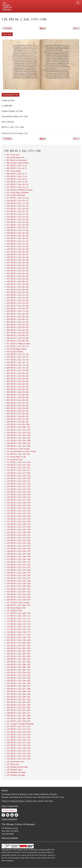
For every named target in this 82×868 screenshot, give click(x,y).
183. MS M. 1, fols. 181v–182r (19, 646)
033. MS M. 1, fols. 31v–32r (18, 241)
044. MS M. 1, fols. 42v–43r (18, 271)
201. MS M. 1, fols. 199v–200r (19, 694)
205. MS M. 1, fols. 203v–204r (19, 705)
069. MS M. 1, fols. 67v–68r (18, 338)
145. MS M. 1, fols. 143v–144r (19, 543)
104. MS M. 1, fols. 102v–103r (19, 433)
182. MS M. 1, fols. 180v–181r (19, 643)
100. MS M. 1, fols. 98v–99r (18, 422)
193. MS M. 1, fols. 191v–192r (19, 672)
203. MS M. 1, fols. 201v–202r (19, 699)
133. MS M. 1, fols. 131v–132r (19, 511)
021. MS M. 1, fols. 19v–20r (18, 209)
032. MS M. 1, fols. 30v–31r (18, 238)
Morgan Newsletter (9, 810)
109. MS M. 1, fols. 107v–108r (19, 446)
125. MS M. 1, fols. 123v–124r (19, 489)
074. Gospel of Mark (15, 352)
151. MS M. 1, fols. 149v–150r (19, 559)
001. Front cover (13, 155)
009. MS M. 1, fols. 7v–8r (17, 176)
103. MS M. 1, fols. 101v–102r (19, 430)
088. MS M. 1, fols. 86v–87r (18, 389)
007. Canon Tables (14, 171)
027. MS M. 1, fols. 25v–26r (18, 225)
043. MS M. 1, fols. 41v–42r (18, 268)
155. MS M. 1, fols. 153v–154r (19, 570)
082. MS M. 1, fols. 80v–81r (18, 373)
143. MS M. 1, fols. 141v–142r (19, 538)
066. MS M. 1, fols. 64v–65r (18, 330)
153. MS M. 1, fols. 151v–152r (19, 565)
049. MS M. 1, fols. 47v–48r (18, 284)
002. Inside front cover (15, 157)
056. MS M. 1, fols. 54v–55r (18, 303)
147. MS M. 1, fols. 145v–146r (19, 549)
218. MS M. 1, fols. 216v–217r (19, 740)
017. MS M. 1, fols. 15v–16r (18, 198)
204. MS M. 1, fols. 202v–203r (19, 702)
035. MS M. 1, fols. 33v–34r (18, 246)
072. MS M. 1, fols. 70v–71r (18, 346)
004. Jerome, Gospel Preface (18, 163)
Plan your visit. (16, 14)
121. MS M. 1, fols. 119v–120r (19, 478)
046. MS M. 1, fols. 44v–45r (18, 276)
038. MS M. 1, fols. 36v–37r (18, 255)
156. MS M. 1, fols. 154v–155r (19, 573)
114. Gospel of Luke (14, 460)
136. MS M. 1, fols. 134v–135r (19, 519)
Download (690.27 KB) (11, 95)
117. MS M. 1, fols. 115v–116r (18, 468)
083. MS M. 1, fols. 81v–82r (18, 376)
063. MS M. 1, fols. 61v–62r (18, 322)
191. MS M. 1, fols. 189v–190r (19, 667)
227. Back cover (13, 764)
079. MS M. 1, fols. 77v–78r (18, 365)
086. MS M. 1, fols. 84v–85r (18, 384)
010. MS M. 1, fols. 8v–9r (17, 179)
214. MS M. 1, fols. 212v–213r (19, 729)
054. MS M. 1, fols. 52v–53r (18, 298)
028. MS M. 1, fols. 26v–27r (18, 228)
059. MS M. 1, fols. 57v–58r (18, 311)
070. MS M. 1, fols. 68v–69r (18, 341)
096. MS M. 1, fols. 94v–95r (18, 411)
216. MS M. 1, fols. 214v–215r (19, 735)
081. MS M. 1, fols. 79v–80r (18, 370)
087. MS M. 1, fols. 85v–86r (18, 387)
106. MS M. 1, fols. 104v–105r (19, 438)
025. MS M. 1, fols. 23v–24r (18, 219)
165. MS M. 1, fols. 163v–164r (19, 597)
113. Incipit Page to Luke (16, 457)
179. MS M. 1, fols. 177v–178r (19, 635)
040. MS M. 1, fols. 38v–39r (18, 260)
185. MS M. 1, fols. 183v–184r (19, 651)
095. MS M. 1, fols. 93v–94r (18, 408)
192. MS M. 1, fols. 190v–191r (19, 670)
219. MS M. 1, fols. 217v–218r (19, 743)
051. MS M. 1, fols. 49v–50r (18, 290)
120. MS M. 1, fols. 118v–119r (18, 476)
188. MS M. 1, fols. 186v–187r (19, 659)
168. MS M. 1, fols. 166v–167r (19, 605)
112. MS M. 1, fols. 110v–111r (18, 454)
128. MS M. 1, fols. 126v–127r (19, 497)
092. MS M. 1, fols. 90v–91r (18, 400)
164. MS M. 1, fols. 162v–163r (19, 594)
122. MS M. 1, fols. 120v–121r (19, 481)
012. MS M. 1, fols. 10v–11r (18, 184)
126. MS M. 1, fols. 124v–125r (19, 492)
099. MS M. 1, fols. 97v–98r (18, 419)
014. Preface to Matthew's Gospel (20, 190)
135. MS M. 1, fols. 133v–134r (19, 516)
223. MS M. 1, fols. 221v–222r (19, 753)
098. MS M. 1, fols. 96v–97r (18, 416)
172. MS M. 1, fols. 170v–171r (19, 616)
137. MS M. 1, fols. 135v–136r (19, 522)
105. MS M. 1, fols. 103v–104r (19, 435)
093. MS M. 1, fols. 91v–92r (18, 403)
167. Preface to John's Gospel (18, 602)
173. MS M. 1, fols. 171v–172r (19, 619)
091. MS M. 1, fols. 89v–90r (18, 397)
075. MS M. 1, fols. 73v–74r (18, 354)
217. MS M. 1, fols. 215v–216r (19, 737)
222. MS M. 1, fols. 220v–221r (19, 751)
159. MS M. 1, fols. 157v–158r (19, 581)
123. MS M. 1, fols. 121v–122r (19, 484)
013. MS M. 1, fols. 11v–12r (18, 187)
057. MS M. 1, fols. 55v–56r (18, 306)
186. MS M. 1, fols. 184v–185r (19, 654)
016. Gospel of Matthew (16, 195)
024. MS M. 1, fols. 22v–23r (18, 217)
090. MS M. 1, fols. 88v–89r (18, 395)
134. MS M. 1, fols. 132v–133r (19, 513)
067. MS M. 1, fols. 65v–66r (18, 333)
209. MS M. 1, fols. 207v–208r (19, 716)
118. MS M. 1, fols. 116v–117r (18, 470)
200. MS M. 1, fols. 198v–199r (19, 691)
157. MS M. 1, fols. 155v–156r (19, 575)
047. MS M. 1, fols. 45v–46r (18, 279)
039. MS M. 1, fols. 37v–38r (18, 257)
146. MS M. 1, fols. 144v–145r (19, 546)
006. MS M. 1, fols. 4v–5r (17, 168)
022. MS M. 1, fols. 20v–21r (18, 211)
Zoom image (7, 34)
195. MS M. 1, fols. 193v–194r (19, 678)
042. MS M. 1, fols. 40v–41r (18, 265)
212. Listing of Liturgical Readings (20, 724)
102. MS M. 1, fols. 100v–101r (19, 427)
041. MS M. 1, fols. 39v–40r (18, 263)
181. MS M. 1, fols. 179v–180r (19, 640)
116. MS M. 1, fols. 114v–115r (18, 465)
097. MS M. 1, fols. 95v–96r (18, 414)
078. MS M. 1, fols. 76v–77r (18, 362)
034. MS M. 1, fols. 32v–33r (18, 244)
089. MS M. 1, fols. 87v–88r (18, 392)
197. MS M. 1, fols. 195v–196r (19, 683)
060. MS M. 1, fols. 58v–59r (18, 314)
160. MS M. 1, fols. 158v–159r (19, 584)
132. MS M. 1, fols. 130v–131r (19, 508)
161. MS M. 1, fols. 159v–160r (19, 586)
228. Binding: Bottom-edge (17, 767)
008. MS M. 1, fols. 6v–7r (17, 174)
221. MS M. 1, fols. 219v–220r (19, 748)
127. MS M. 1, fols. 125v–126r (19, 495)
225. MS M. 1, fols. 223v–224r (19, 759)
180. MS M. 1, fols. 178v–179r (19, 637)
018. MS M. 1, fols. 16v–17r (18, 201)
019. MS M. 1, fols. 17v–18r (18, 203)
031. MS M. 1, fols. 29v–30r (18, 236)
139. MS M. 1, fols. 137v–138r (19, 527)
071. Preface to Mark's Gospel (18, 344)
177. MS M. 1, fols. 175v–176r (19, 629)
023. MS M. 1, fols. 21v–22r (18, 214)
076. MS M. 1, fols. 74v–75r (18, 357)
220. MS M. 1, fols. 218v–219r (19, 745)
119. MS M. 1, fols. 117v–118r (18, 473)
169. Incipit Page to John (16, 608)
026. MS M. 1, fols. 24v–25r (18, 222)
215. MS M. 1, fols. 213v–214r (19, 732)
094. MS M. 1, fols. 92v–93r (18, 406)
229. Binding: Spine (14, 770)
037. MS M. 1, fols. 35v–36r (18, 252)
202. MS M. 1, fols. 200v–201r (19, 697)
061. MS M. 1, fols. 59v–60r (18, 317)
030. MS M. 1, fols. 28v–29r (18, 233)
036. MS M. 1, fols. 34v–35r (18, 249)
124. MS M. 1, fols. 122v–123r (19, 486)
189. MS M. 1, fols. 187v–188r (19, 662)
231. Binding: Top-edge (16, 775)
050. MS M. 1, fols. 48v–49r (18, 287)
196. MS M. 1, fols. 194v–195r (19, 681)
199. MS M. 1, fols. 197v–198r (19, 689)
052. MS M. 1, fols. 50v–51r (18, 292)
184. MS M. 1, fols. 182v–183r (19, 648)
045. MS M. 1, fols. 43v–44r (18, 273)
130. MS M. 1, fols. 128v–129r (19, 503)
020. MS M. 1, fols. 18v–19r (18, 206)
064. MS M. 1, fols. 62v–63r (18, 325)
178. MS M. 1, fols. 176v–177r (19, 632)
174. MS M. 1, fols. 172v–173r (19, 621)
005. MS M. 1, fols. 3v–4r (17, 166)
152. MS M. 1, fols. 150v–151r (19, 562)
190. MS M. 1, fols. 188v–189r (19, 664)
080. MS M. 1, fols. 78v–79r (18, 368)
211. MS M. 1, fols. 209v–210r (19, 721)
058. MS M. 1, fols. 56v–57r (18, 308)
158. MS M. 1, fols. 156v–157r (19, 578)
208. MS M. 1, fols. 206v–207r (19, 713)
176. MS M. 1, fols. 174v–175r (19, 627)
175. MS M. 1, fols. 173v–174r (19, 624)
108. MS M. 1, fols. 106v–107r (19, 443)
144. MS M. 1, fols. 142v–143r (19, 540)
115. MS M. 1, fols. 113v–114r (18, 462)
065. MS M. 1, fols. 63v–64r (18, 327)
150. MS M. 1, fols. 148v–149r (19, 557)
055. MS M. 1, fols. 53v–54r (18, 300)
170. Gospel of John (14, 611)
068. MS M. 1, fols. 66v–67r (18, 335)
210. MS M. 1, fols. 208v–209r (19, 718)
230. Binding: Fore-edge (16, 772)
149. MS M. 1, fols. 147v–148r (19, 554)
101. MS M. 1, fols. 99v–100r (18, 424)
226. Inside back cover (15, 762)
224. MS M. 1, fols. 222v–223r (19, 756)
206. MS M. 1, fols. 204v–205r (19, 708)
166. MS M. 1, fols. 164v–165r (19, 600)
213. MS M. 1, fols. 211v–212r (19, 726)
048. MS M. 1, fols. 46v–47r (18, 281)
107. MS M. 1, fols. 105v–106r (19, 441)
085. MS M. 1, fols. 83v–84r (18, 381)
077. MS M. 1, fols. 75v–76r (18, 360)
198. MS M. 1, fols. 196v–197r (19, 686)
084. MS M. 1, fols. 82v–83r (18, 379)
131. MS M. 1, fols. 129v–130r (19, 505)
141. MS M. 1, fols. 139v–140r (19, 532)
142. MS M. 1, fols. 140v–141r (19, 535)
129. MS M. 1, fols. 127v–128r (19, 500)
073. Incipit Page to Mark (16, 349)
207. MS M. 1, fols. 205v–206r (19, 710)
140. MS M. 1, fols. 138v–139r (19, 530)
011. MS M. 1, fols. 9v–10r (17, 182)
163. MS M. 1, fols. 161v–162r (19, 592)
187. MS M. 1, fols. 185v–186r (19, 656)
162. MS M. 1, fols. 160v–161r (19, 589)
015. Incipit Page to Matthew (18, 193)
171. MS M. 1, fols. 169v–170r (19, 613)
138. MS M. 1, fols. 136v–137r (19, 524)
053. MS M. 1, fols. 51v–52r (18, 295)
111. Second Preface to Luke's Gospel (21, 451)
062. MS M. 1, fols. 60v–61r (18, 319)
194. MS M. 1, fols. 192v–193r (19, 675)
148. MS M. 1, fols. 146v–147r (19, 551)
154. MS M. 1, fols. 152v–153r (19, 567)
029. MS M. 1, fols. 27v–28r (18, 230)
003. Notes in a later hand (16, 160)
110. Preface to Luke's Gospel (18, 449)
